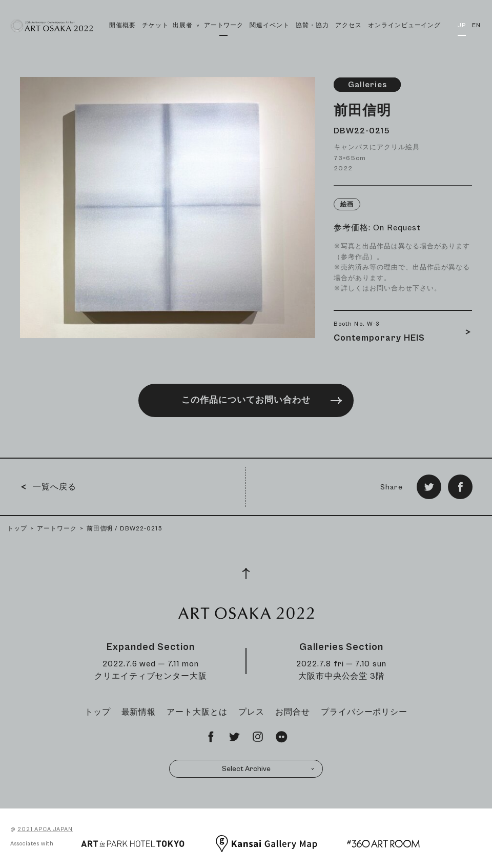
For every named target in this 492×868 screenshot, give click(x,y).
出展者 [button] (186, 37)
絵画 (347, 204)
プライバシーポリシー (364, 712)
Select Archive (269, 769)
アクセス (348, 25)
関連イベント (270, 25)
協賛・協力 (312, 25)
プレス (251, 712)
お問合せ (293, 712)
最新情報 (139, 712)
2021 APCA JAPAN (45, 829)
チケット (155, 25)
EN (476, 25)
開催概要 (122, 25)
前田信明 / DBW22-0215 (125, 529)
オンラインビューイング (405, 25)
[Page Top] (246, 574)
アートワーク (224, 25)
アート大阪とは (197, 712)
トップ (17, 529)
